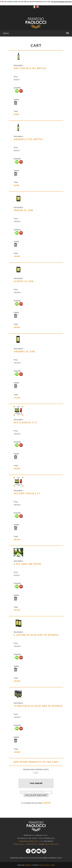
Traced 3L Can (23, 210)
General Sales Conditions (48, 844)
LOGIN (47, 803)
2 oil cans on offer (27, 564)
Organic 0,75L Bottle (28, 139)
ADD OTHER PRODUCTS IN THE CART (36, 762)
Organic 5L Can (24, 351)
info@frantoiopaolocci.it (29, 841)
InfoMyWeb (28, 865)
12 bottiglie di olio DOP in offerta (38, 706)
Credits (53, 865)
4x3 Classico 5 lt (25, 422)
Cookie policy (31, 844)
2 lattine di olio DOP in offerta (36, 635)
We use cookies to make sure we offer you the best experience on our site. (26, 2)
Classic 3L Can (24, 281)
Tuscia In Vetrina (44, 865)
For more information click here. (61, 2)
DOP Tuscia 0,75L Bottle (30, 68)
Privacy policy (19, 844)
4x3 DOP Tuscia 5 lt (27, 493)
